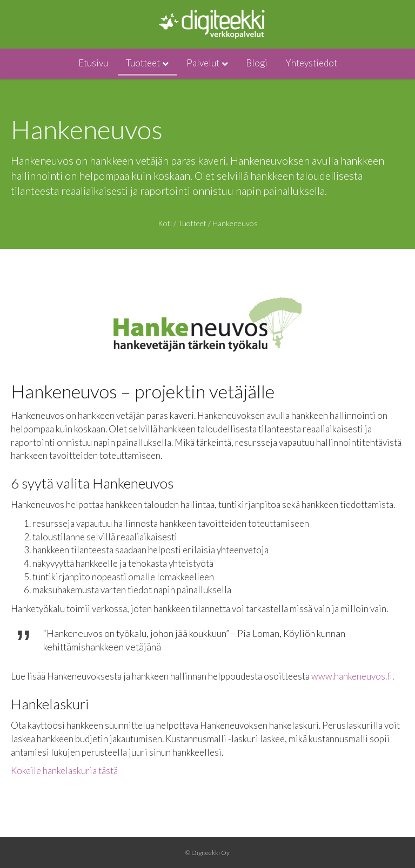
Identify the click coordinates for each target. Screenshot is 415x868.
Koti (165, 223)
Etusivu (93, 63)
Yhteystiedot (311, 63)
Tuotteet (143, 63)
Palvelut (203, 63)
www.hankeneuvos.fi (352, 676)
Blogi (257, 63)
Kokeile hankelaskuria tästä (64, 771)
